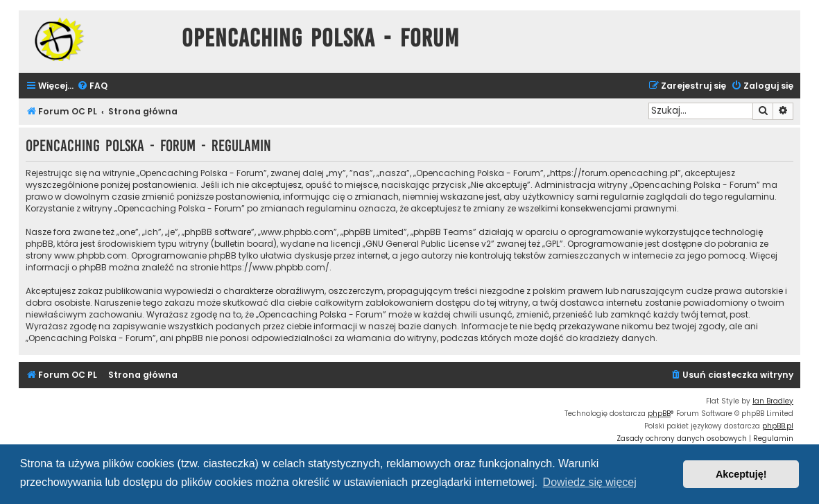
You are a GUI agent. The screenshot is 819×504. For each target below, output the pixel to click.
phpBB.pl (778, 426)
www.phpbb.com (90, 255)
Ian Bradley (773, 401)
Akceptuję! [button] (741, 474)
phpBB (659, 414)
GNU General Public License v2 (428, 244)
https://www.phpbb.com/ (275, 267)
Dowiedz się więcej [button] (590, 482)
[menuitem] (92, 86)
